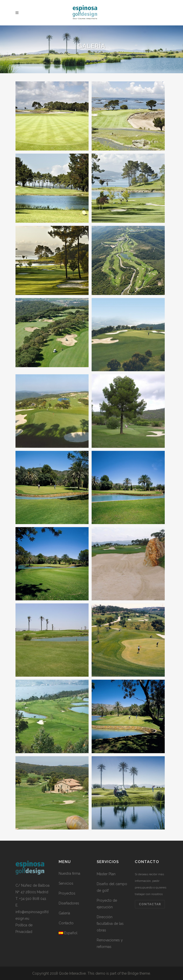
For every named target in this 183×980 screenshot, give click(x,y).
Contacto (66, 923)
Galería (64, 913)
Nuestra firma (69, 873)
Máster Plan (106, 874)
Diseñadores (69, 903)
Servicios (66, 883)
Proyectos (67, 893)
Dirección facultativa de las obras (110, 924)
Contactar (150, 904)
